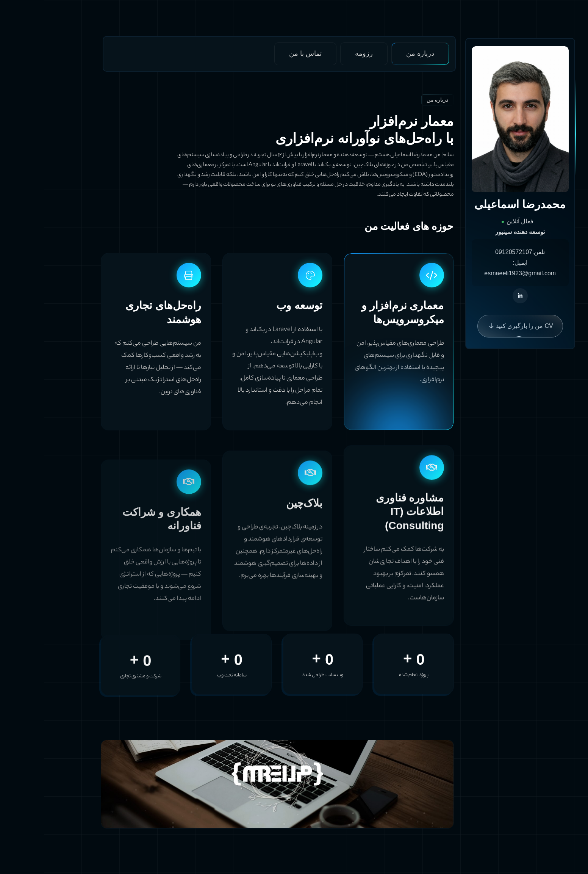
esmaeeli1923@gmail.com (476, 273)
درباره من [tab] (376, 53)
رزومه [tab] (320, 53)
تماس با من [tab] (261, 53)
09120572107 (470, 252)
